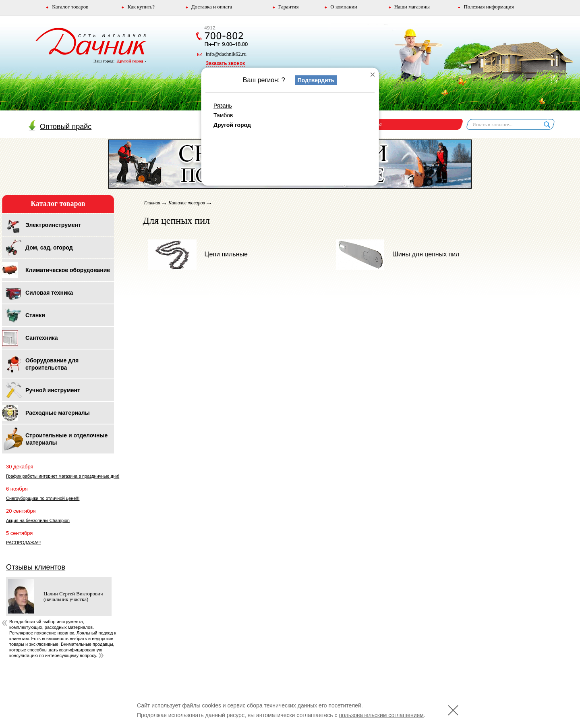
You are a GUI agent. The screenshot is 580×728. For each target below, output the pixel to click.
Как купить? (141, 7)
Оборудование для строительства (52, 364)
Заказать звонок (225, 63)
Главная (152, 203)
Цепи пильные (198, 254)
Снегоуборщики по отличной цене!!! (43, 498)
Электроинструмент (53, 225)
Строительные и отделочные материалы (66, 439)
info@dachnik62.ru (226, 54)
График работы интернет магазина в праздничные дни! (63, 476)
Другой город (132, 61)
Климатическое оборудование (68, 270)
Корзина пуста (366, 124)
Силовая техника (49, 293)
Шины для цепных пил (398, 254)
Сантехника (42, 338)
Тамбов (223, 115)
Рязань (223, 106)
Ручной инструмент (53, 390)
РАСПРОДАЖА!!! (23, 543)
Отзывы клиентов (36, 567)
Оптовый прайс (60, 127)
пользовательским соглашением (381, 715)
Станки (35, 315)
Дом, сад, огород (49, 248)
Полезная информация (489, 7)
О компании (344, 7)
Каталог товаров (70, 7)
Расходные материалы (58, 413)
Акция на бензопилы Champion (38, 520)
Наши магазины (412, 7)
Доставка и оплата (212, 7)
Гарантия (289, 7)
